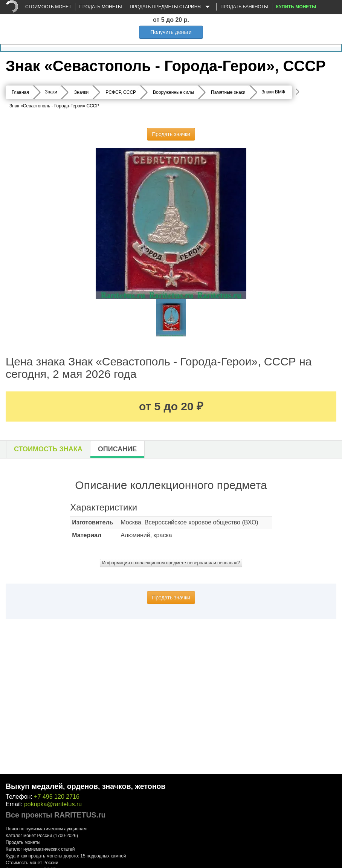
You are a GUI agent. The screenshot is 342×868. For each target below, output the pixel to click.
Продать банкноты (244, 7)
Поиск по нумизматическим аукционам (46, 829)
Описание (117, 449)
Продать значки (171, 134)
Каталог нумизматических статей (40, 849)
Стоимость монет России (32, 863)
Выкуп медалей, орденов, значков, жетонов (85, 786)
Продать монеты (100, 7)
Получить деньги (171, 32)
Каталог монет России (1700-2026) (42, 836)
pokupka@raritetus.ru (53, 804)
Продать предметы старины (171, 7)
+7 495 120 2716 (57, 797)
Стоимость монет (48, 7)
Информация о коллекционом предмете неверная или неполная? (171, 563)
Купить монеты (296, 7)
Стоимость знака (48, 449)
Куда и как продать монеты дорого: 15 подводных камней (66, 856)
